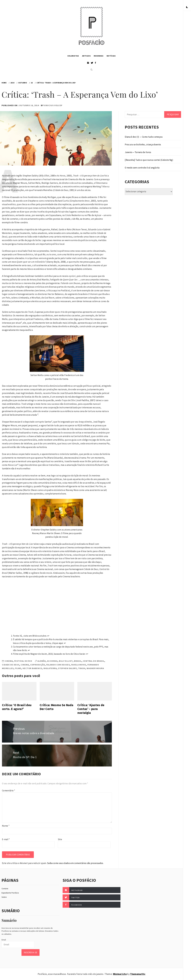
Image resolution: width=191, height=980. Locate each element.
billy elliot (66, 661)
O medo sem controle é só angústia (142, 168)
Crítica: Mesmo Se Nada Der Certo (56, 707)
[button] (187, 7)
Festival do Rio (23, 661)
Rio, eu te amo (83, 219)
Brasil (78, 661)
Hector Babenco (32, 668)
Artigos (86, 56)
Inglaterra (50, 668)
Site (60, 839)
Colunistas (73, 56)
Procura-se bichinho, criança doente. (143, 145)
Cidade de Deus (11, 665)
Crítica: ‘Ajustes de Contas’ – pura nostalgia (91, 709)
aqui (61, 643)
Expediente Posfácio (10, 893)
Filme (18, 668)
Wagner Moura (95, 668)
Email (4, 940)
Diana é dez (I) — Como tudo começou (144, 137)
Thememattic (138, 974)
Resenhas (99, 56)
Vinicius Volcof (53, 105)
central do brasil (94, 661)
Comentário (8, 791)
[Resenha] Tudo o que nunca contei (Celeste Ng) (149, 160)
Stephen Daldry (67, 668)
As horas (52, 661)
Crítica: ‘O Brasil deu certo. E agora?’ (17, 707)
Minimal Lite (120, 974)
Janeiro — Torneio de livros (138, 152)
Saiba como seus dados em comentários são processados (75, 863)
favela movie (79, 665)
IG (21, 636)
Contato (5, 889)
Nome (6, 826)
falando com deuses (58, 665)
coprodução (38, 665)
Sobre (4, 897)
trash (82, 668)
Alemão (42, 661)
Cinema (9, 661)
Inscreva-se (31, 952)
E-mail (6, 839)
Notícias (111, 56)
